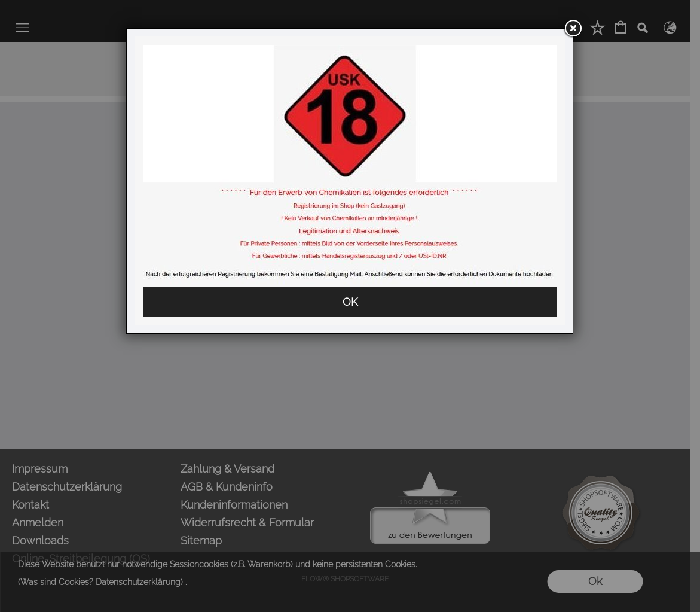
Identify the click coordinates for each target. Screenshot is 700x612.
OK (350, 302)
